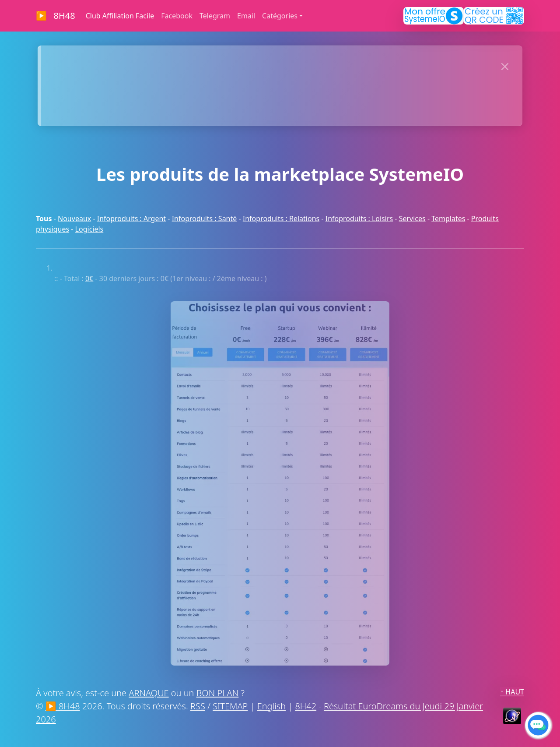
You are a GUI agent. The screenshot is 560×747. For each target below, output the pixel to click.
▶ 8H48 (56, 16)
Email (246, 16)
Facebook (177, 16)
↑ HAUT (512, 692)
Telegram (215, 16)
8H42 (306, 706)
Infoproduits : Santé (205, 218)
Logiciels (89, 229)
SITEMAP (230, 706)
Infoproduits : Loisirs (359, 218)
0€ (89, 278)
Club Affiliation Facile (120, 16)
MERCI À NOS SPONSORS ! (266, 106)
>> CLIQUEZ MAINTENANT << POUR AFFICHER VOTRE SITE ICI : (266, 65)
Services (412, 218)
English (271, 706)
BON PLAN (218, 693)
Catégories (280, 16)
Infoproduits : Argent (131, 218)
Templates (448, 218)
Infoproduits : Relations (281, 218)
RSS (198, 706)
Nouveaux (74, 218)
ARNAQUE (149, 693)
